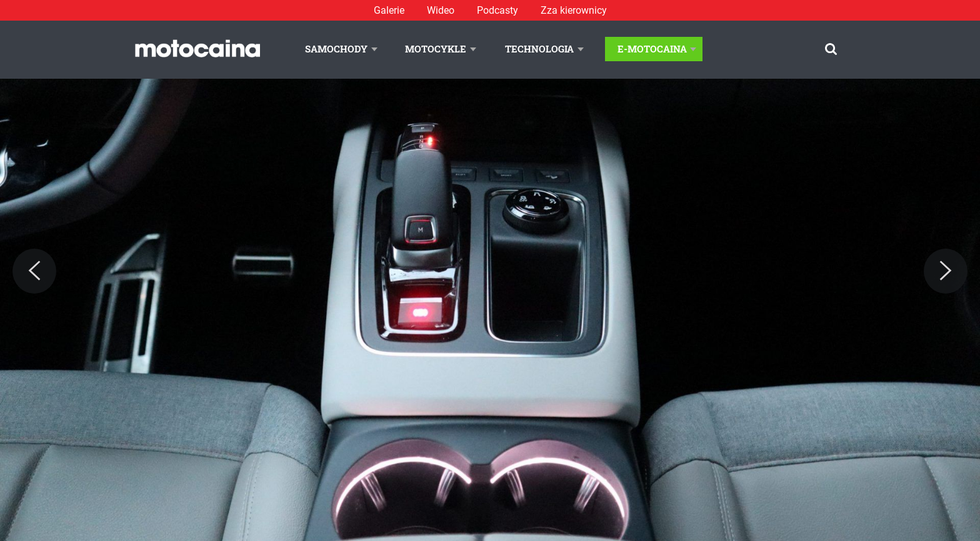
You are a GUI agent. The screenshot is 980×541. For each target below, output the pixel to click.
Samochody (336, 49)
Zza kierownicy (574, 10)
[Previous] (34, 271)
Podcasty (497, 10)
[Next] (946, 271)
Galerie (389, 10)
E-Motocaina (652, 49)
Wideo (441, 10)
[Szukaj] (831, 49)
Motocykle (436, 49)
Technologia (539, 49)
